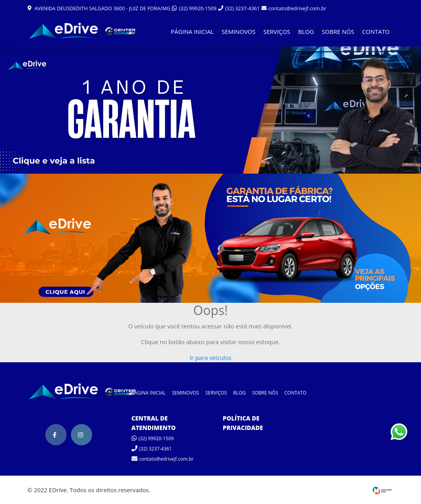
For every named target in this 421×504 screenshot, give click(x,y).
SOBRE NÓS (338, 31)
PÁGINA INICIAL (192, 31)
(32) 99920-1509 (194, 8)
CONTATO (376, 31)
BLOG (306, 31)
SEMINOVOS (239, 31)
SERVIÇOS (277, 31)
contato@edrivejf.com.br (294, 8)
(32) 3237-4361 (239, 8)
